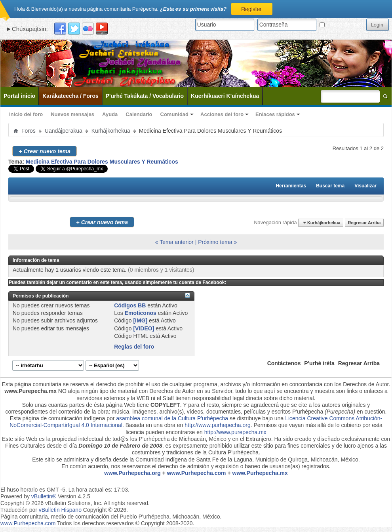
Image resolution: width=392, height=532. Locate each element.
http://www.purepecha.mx (235, 432)
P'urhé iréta (319, 363)
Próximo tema (215, 242)
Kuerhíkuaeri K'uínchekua (225, 96)
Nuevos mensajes (72, 114)
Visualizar (365, 186)
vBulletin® (44, 496)
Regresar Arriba (364, 223)
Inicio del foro (26, 114)
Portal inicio (19, 96)
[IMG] (140, 320)
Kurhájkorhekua (111, 131)
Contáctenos (284, 363)
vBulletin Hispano (60, 510)
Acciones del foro (222, 114)
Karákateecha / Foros (70, 96)
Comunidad (175, 114)
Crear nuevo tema (45, 151)
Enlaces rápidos (275, 114)
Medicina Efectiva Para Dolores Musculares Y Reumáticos (102, 162)
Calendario (139, 114)
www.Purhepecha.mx (260, 473)
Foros (29, 131)
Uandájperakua (64, 131)
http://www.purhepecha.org (218, 425)
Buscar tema (330, 186)
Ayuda (110, 114)
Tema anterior (177, 242)
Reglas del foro (134, 347)
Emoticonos (141, 313)
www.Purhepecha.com (197, 473)
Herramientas (291, 186)
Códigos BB (130, 305)
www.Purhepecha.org (132, 473)
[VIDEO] (144, 328)
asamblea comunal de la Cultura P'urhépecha (172, 418)
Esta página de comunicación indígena (58, 418)
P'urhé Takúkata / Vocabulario (145, 96)
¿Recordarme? (341, 25)
